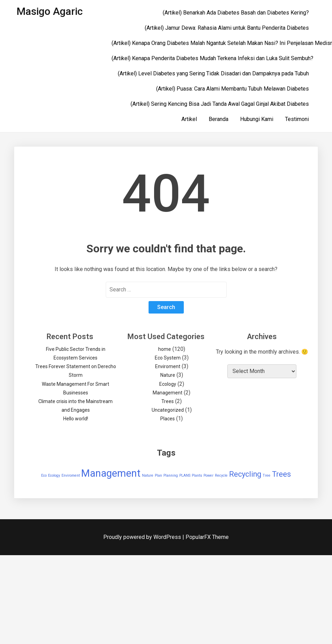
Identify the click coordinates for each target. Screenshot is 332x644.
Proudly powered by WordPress (143, 537)
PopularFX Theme (207, 537)
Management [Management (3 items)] (111, 473)
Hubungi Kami (257, 119)
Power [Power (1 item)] (208, 475)
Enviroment (168, 366)
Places (168, 419)
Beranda (219, 119)
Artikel (189, 119)
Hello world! (76, 419)
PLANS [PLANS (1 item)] (185, 475)
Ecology (168, 384)
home (165, 349)
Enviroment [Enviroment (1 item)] (71, 475)
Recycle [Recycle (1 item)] (221, 475)
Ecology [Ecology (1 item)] (54, 475)
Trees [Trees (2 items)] (281, 474)
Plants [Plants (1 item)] (197, 475)
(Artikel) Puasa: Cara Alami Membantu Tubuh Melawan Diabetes (233, 89)
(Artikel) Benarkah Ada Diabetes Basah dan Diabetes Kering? (236, 13)
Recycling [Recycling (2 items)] (245, 474)
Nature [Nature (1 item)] (148, 475)
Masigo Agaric (50, 11)
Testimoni (297, 119)
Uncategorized (168, 410)
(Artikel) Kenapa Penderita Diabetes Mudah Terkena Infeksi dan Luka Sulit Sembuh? (212, 58)
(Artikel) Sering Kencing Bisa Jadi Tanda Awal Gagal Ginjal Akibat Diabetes (220, 104)
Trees (168, 401)
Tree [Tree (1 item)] (267, 475)
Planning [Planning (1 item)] (171, 475)
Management (168, 393)
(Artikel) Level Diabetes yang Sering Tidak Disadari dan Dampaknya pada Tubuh (213, 73)
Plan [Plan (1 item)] (158, 475)
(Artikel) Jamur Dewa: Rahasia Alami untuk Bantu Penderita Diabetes (227, 28)
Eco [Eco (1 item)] (44, 475)
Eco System (168, 358)
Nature (168, 375)
